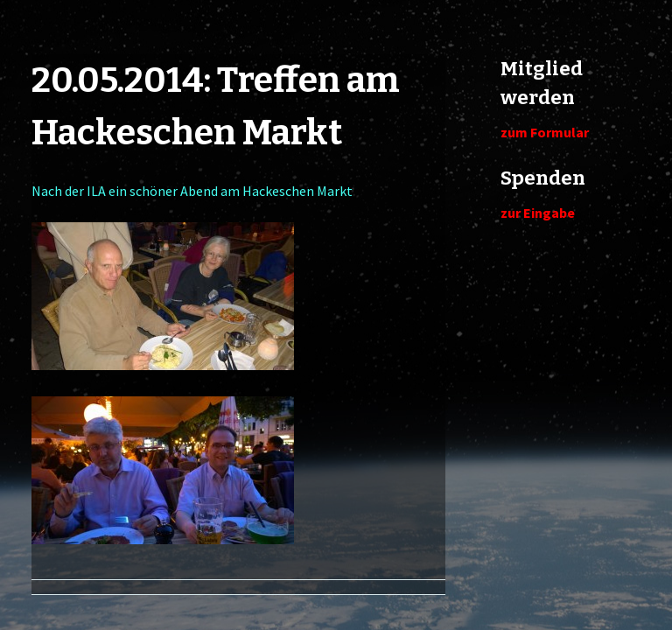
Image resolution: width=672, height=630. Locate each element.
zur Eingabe (538, 213)
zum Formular (545, 132)
